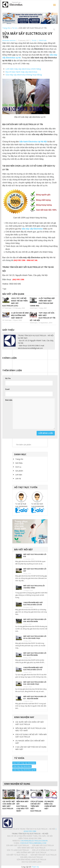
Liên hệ (18, 479)
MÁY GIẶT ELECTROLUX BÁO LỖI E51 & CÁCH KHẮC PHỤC (35, 637)
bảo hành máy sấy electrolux (24, 763)
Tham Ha (35, 867)
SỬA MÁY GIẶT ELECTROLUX (17, 845)
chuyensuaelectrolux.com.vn (34, 841)
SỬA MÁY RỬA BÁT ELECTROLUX (44, 855)
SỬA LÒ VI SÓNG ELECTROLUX (44, 850)
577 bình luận (7, 308)
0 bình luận (43, 40)
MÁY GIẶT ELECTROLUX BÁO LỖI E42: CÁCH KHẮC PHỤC (35, 683)
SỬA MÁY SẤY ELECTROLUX (43, 845)
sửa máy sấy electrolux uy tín (24, 770)
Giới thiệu (19, 463)
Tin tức (15, 28)
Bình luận (9, 400)
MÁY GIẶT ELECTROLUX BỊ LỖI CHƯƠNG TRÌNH (34, 587)
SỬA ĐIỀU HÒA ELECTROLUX (31, 857)
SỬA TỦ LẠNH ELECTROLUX (18, 850)
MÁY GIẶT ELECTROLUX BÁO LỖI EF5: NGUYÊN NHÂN (35, 654)
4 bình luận (33, 308)
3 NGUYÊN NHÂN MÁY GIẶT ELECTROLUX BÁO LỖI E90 (33, 604)
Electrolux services (9, 40)
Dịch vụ (18, 467)
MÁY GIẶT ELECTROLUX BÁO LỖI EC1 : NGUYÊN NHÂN (35, 698)
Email (7, 389)
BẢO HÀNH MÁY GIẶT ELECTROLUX (31, 848)
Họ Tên (8, 378)
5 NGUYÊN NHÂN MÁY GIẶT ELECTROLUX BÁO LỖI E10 (33, 669)
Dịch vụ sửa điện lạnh (31, 862)
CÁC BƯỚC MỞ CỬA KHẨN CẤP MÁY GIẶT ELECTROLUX (30, 723)
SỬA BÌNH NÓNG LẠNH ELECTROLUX (31, 859)
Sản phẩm (19, 471)
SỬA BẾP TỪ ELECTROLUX (17, 855)
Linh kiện (19, 475)
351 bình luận (7, 320)
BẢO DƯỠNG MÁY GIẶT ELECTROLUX (31, 852)
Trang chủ (6, 28)
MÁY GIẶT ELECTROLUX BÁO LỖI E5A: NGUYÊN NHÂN (35, 620)
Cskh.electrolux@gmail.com (33, 843)
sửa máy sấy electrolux (22, 766)
